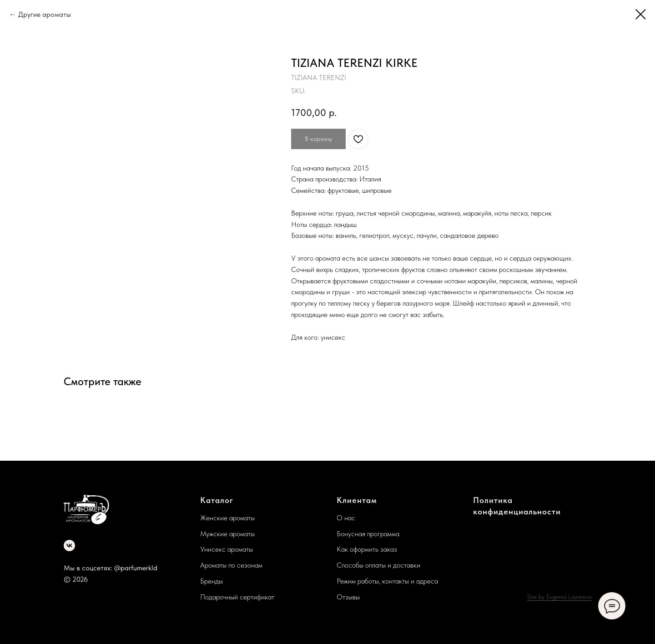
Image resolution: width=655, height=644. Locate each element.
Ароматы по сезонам (231, 565)
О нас (346, 518)
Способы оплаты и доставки (378, 565)
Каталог (217, 500)
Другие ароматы (45, 14)
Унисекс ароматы (227, 549)
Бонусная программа (368, 534)
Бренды (212, 581)
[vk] (69, 546)
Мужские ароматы (227, 534)
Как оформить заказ (367, 549)
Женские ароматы (227, 518)
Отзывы (348, 597)
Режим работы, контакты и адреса (387, 581)
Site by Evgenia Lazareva (559, 597)
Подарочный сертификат (237, 597)
